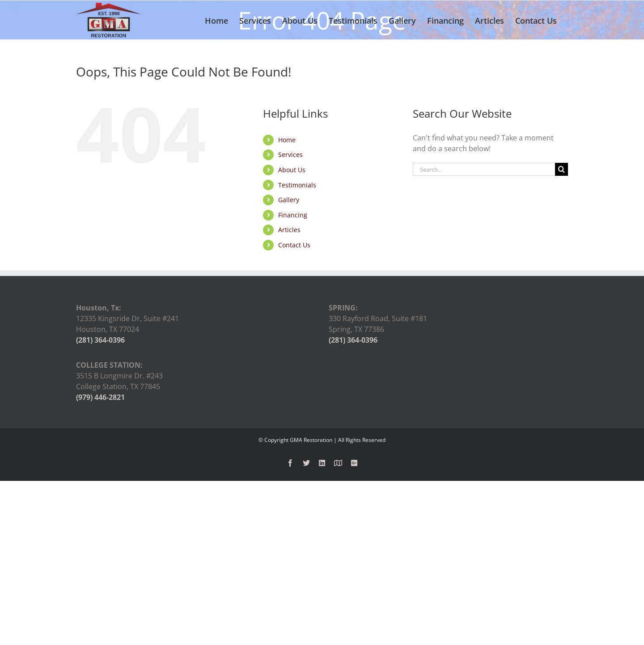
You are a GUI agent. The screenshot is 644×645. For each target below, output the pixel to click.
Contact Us (294, 245)
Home (287, 140)
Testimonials (297, 185)
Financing (293, 215)
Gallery (289, 200)
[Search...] (484, 169)
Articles (289, 230)
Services (290, 155)
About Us (292, 170)
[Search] (561, 169)
